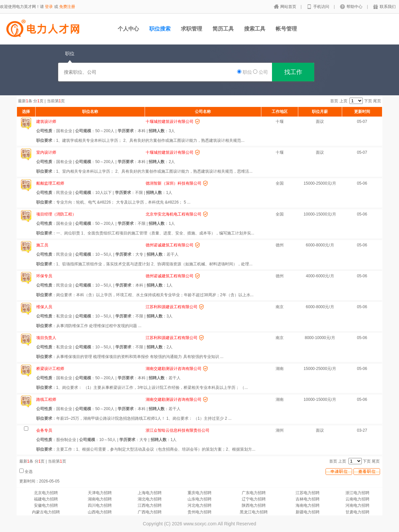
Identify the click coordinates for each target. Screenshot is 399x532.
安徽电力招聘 (46, 505)
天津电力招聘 (100, 493)
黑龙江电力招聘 (254, 512)
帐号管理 (286, 29)
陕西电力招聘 (254, 505)
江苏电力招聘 (308, 493)
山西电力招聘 (100, 512)
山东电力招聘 (199, 499)
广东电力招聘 (254, 493)
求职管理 (192, 29)
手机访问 (322, 7)
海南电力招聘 (308, 505)
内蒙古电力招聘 (46, 512)
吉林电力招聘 (308, 499)
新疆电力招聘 (308, 512)
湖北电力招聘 (150, 499)
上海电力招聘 (150, 493)
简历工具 (223, 29)
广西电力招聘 (150, 512)
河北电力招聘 (199, 505)
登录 (49, 7)
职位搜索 (160, 29)
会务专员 (44, 430)
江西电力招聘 (150, 505)
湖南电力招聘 (100, 499)
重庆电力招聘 (199, 493)
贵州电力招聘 (199, 512)
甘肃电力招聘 (357, 512)
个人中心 (128, 29)
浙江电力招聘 (357, 493)
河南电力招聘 (357, 505)
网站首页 (289, 7)
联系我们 (388, 7)
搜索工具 (255, 29)
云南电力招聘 (357, 499)
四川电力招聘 (100, 505)
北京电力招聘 (46, 493)
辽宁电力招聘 (254, 499)
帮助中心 (355, 7)
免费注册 (67, 7)
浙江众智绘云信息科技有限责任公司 (178, 430)
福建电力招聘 (46, 499)
